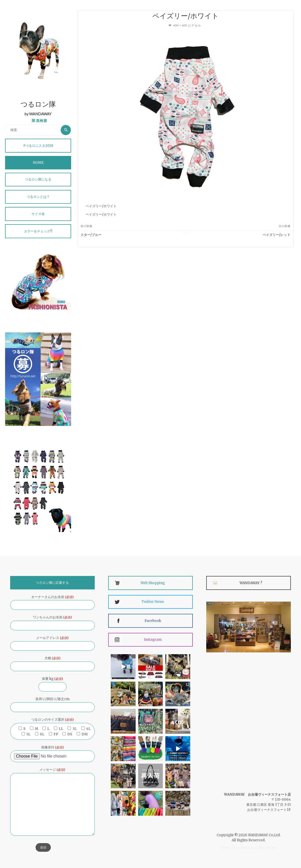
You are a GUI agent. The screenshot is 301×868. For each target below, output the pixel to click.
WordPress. (268, 848)
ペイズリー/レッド (276, 235)
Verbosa (247, 848)
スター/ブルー (91, 235)
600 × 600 (181, 25)
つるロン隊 (38, 105)
